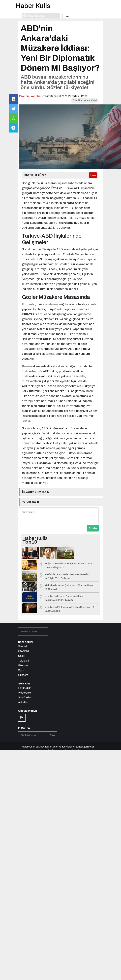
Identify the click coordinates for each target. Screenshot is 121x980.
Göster (93, 175)
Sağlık (22, 656)
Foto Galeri (25, 688)
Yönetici (36, 96)
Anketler (23, 702)
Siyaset (23, 646)
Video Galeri (25, 693)
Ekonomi (25, 96)
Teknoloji (23, 661)
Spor (21, 670)
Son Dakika (25, 697)
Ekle (52, 735)
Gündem (23, 675)
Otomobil (24, 651)
